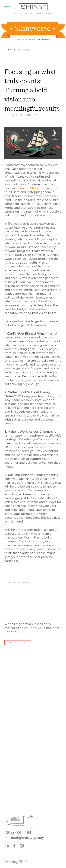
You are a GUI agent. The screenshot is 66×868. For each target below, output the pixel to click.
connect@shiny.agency (24, 838)
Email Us (18, 643)
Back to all (18, 50)
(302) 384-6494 (18, 833)
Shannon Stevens (29, 188)
